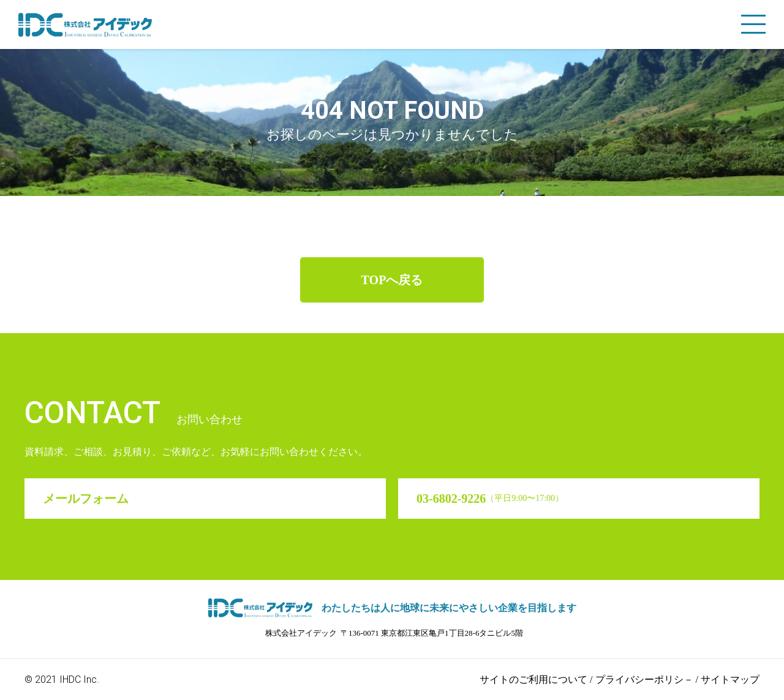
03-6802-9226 (490, 499)
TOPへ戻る (392, 280)
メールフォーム (86, 499)
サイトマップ (730, 679)
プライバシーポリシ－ (644, 679)
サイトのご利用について (533, 679)
